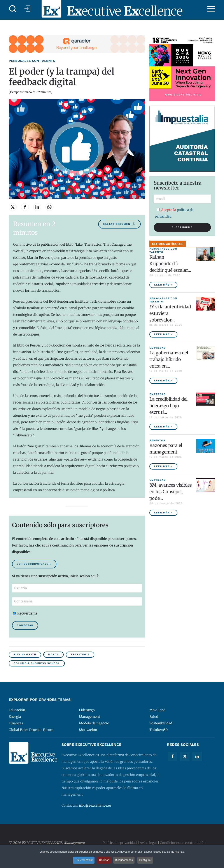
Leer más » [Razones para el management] (163, 466)
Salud (154, 717)
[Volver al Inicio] (112, 9)
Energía (15, 717)
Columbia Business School (37, 663)
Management (90, 717)
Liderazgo (87, 710)
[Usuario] (77, 588)
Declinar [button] (104, 861)
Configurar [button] (145, 861)
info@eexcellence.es (95, 805)
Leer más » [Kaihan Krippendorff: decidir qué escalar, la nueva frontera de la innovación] (163, 285)
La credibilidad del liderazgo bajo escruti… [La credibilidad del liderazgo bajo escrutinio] (168, 406)
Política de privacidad (120, 843)
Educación (17, 710)
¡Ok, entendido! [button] (84, 861)
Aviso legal (148, 843)
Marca (53, 655)
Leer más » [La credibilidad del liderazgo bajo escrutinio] (163, 427)
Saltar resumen (119, 224)
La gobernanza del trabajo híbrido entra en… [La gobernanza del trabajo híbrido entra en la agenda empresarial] (169, 359)
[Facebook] (173, 756)
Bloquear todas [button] (124, 861)
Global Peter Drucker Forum (31, 730)
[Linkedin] (197, 756)
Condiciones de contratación (183, 843)
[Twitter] (185, 756)
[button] (13, 9)
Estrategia (80, 655)
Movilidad (157, 710)
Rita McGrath (25, 655)
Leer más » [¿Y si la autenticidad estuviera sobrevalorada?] (163, 334)
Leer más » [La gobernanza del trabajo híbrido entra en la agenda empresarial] (163, 381)
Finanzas (16, 723)
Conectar (25, 625)
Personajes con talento (32, 61)
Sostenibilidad (161, 723)
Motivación (88, 730)
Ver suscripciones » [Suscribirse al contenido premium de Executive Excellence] (34, 564)
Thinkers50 (159, 730)
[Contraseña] (77, 601)
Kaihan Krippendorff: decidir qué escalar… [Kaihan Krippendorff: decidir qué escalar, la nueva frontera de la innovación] (170, 263)
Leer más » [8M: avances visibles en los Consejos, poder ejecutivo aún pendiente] (163, 513)
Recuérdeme (25, 613)
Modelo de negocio (94, 723)
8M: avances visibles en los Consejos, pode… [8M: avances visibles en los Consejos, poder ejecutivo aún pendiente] (171, 492)
